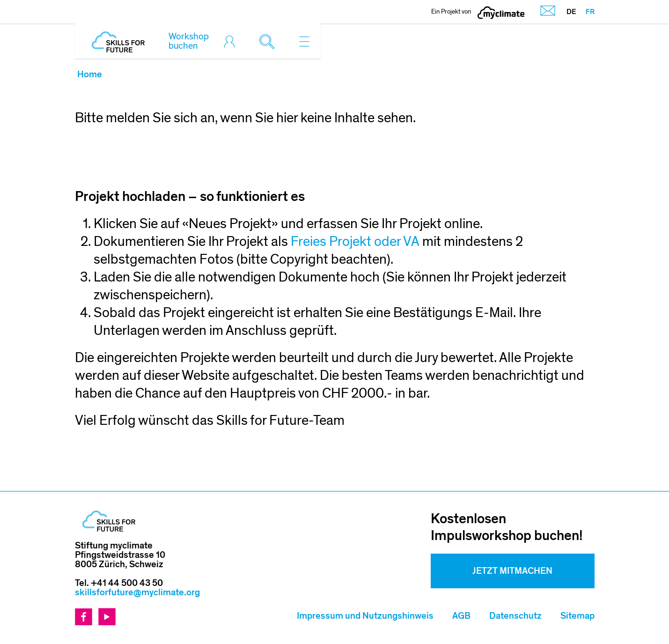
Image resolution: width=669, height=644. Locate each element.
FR (590, 12)
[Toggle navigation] (304, 41)
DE (571, 12)
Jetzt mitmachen (512, 571)
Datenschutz (515, 616)
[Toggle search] (269, 41)
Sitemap (577, 616)
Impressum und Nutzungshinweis (365, 616)
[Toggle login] (232, 41)
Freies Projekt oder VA (357, 242)
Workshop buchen (189, 41)
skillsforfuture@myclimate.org (137, 592)
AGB (461, 616)
